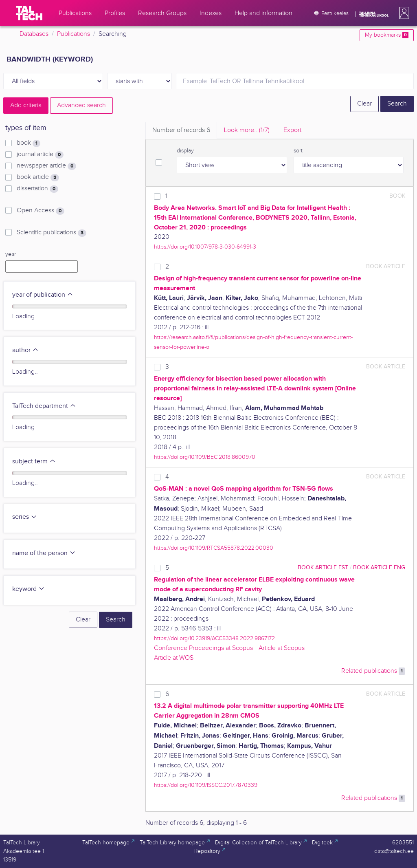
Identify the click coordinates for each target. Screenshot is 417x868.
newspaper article (46, 166)
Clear (364, 104)
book (29, 143)
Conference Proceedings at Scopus (203, 648)
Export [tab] (292, 130)
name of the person (44, 553)
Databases (34, 34)
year (11, 254)
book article (38, 177)
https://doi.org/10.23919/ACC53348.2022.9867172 (214, 638)
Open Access (41, 211)
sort (298, 151)
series (25, 517)
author (25, 350)
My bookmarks (387, 35)
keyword (29, 589)
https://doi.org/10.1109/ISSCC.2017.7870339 (206, 785)
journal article (40, 154)
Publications (74, 34)
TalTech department (44, 406)
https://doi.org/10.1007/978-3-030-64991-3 (205, 247)
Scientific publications (52, 233)
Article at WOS (174, 658)
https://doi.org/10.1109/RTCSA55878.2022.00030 (214, 548)
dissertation (37, 189)
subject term (34, 462)
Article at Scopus (282, 648)
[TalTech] (29, 13)
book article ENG (379, 567)
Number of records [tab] (181, 130)
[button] (403, 13)
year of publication (43, 295)
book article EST (323, 567)
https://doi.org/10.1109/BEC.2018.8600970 (205, 457)
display (185, 151)
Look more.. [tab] (247, 130)
